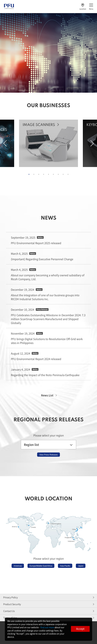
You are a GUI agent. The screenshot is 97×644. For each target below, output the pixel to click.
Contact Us (9, 611)
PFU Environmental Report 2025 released (36, 243)
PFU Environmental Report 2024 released (36, 359)
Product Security (12, 604)
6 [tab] (53, 174)
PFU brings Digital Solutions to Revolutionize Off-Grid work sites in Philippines (47, 341)
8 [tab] (63, 174)
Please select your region (49, 435)
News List (47, 395)
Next (92, 143)
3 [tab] (39, 174)
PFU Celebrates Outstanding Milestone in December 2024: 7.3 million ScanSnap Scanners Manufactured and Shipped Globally (48, 319)
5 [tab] (48, 174)
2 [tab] (34, 174)
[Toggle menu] (91, 6)
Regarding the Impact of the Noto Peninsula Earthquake (45, 375)
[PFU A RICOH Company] (9, 8)
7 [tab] (58, 174)
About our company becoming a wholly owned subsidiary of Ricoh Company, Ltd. (48, 277)
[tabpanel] (48, 144)
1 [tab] (29, 174)
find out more (47, 627)
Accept (80, 629)
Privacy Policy (10, 597)
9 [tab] (68, 174)
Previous (5, 143)
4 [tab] (44, 174)
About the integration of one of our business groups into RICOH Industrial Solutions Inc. (45, 297)
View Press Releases (48, 455)
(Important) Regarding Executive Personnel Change (42, 259)
